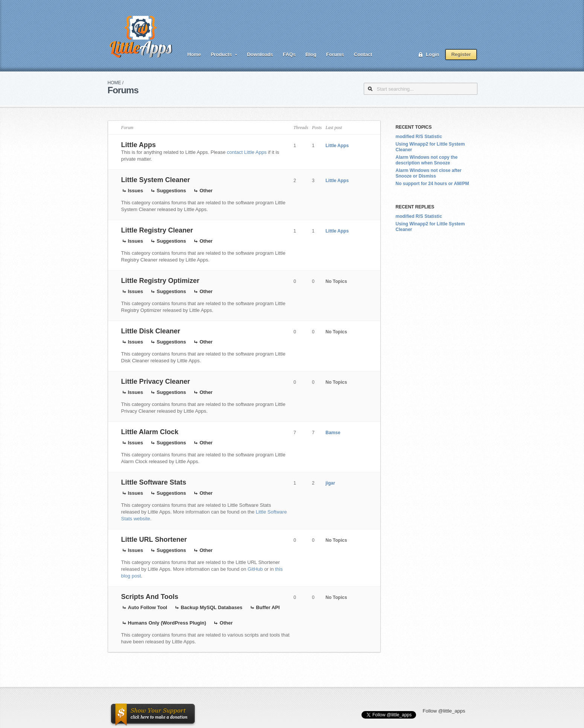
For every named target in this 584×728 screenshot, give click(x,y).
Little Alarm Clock (150, 432)
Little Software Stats (154, 482)
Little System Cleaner (156, 180)
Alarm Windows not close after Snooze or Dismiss (429, 173)
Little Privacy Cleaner (156, 381)
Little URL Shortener (154, 540)
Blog (311, 54)
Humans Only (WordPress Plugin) (167, 623)
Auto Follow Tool (148, 607)
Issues (136, 191)
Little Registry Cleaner (157, 230)
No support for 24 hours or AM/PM (432, 184)
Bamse (333, 433)
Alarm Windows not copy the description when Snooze (427, 160)
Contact (363, 54)
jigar (330, 483)
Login (432, 54)
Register (461, 54)
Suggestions (171, 191)
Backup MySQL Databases (212, 607)
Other (206, 191)
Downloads (260, 54)
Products (221, 54)
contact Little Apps (247, 152)
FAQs (289, 54)
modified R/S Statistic (419, 137)
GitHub (255, 569)
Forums (335, 54)
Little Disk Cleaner (151, 331)
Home (194, 54)
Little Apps (139, 145)
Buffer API (268, 607)
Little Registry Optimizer (160, 281)
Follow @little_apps (444, 711)
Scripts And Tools (150, 597)
